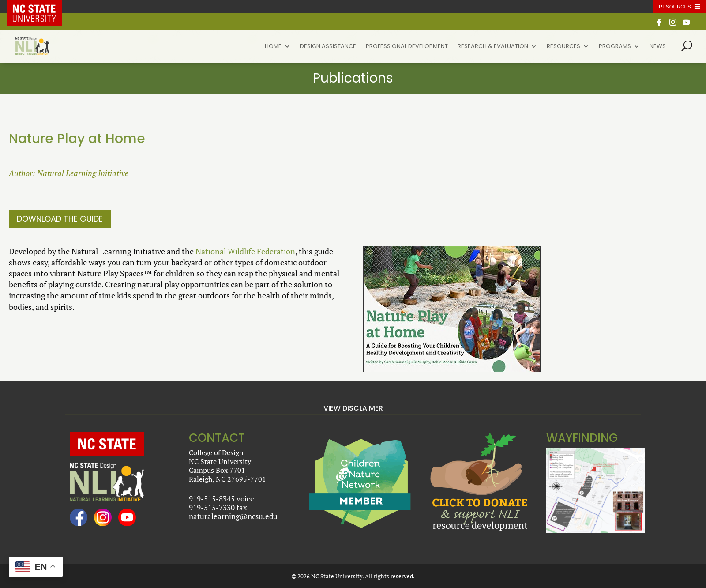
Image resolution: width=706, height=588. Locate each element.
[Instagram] (673, 24)
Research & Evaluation (493, 47)
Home (273, 47)
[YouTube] (686, 24)
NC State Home (41, 7)
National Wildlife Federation (245, 251)
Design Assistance (328, 47)
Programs (615, 47)
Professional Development (407, 47)
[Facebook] (659, 24)
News (658, 47)
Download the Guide (60, 219)
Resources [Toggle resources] (675, 7)
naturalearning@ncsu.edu (233, 516)
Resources (563, 47)
